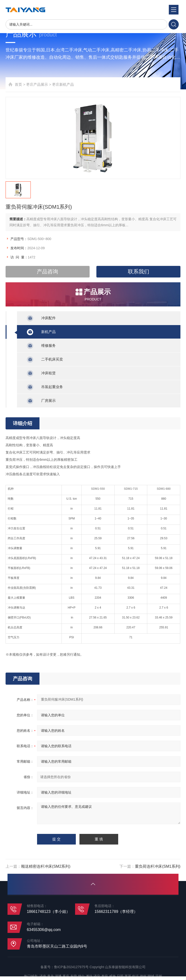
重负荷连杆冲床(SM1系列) (158, 866)
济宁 (97, 976)
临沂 (135, 976)
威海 (112, 976)
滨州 (159, 976)
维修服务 (48, 345)
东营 (74, 976)
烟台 (81, 976)
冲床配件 (48, 318)
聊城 (151, 976)
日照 (120, 976)
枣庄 (66, 976)
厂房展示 (48, 401)
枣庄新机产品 (63, 84)
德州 (143, 976)
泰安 (105, 976)
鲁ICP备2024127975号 (71, 967)
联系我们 (139, 272)
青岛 (51, 976)
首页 (18, 84)
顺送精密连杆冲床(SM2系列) (46, 866)
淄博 (58, 976)
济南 (43, 976)
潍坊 (89, 976)
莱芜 (128, 976)
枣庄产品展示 (37, 84)
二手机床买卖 (52, 359)
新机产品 (48, 332)
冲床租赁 (48, 373)
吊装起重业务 (52, 387)
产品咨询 (47, 272)
